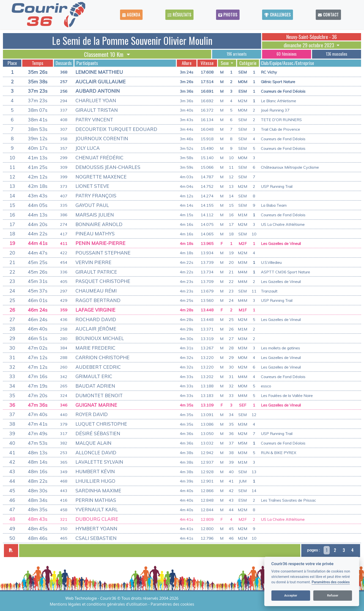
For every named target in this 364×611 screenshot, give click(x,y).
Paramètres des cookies (331, 582)
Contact (328, 15)
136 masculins (337, 54)
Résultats (179, 15)
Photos (228, 15)
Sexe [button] (225, 63)
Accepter (291, 595)
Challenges (278, 15)
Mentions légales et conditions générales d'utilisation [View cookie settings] (99, 604)
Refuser (333, 595)
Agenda (131, 15)
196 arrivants (237, 54)
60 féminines (287, 54)
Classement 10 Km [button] (104, 54)
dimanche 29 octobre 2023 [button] (309, 45)
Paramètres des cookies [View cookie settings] (172, 604)
